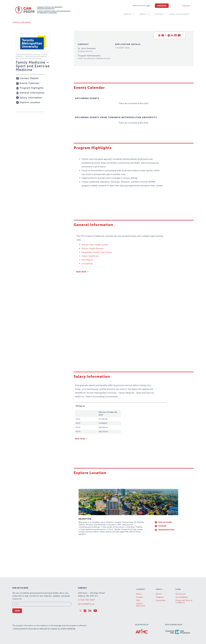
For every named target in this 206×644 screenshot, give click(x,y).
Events (159, 594)
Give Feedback (182, 597)
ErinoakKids (87, 264)
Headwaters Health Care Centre (97, 252)
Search (129, 14)
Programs (160, 597)
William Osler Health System (95, 245)
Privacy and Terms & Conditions (184, 602)
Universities (161, 600)
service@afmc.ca (86, 604)
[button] (82, 272)
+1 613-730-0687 (86, 600)
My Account (181, 594)
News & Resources (180, 14)
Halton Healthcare (90, 256)
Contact (159, 14)
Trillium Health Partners (93, 248)
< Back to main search (22, 22)
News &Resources (141, 605)
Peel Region (87, 260)
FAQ (138, 600)
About (144, 14)
